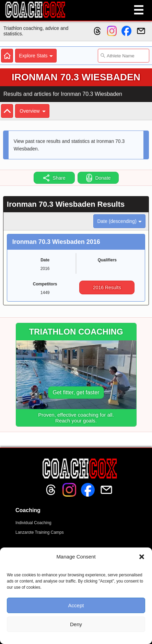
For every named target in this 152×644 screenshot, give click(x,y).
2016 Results (107, 287)
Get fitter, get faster (76, 392)
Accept (76, 605)
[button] (142, 557)
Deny (76, 624)
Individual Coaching (33, 523)
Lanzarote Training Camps (40, 532)
